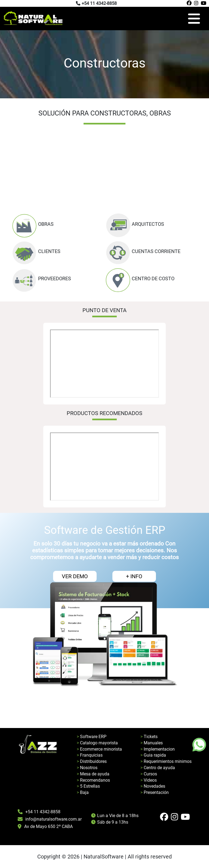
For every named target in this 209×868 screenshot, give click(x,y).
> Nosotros (87, 768)
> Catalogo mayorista (97, 743)
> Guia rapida (153, 755)
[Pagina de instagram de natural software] (196, 3)
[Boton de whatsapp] (199, 745)
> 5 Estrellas (88, 786)
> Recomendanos (93, 780)
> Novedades (153, 786)
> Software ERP (92, 737)
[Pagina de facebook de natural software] (188, 3)
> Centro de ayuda (158, 768)
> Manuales (152, 743)
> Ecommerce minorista (99, 749)
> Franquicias (90, 755)
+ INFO (134, 576)
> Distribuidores (92, 761)
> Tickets (149, 737)
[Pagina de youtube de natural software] (203, 3)
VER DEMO (75, 576)
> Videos (149, 780)
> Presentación (155, 792)
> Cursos (149, 774)
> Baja (83, 792)
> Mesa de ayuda (93, 774)
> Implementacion (158, 749)
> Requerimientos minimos (166, 761)
